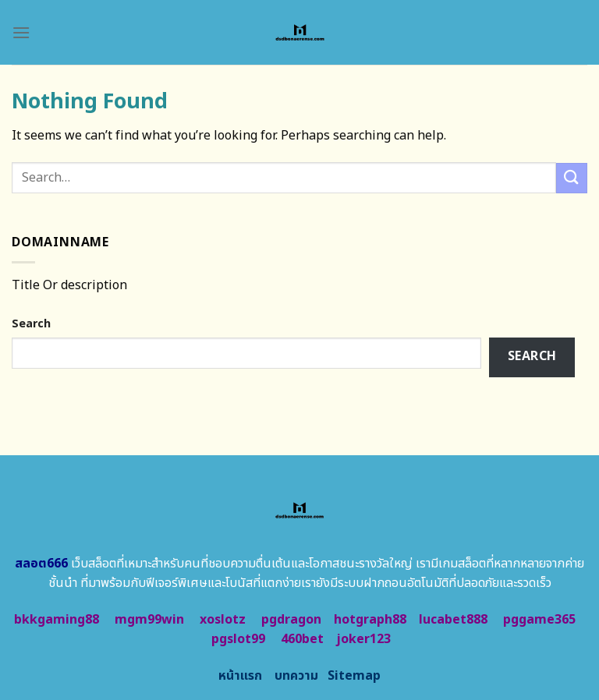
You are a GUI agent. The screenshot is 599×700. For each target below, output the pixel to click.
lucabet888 (453, 620)
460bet (302, 639)
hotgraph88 (370, 620)
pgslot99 (238, 639)
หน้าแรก (240, 676)
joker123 (363, 639)
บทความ (296, 676)
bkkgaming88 (57, 620)
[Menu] (21, 32)
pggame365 (539, 620)
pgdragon (291, 620)
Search (31, 324)
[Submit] (572, 178)
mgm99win (149, 620)
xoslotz (223, 620)
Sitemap (354, 676)
